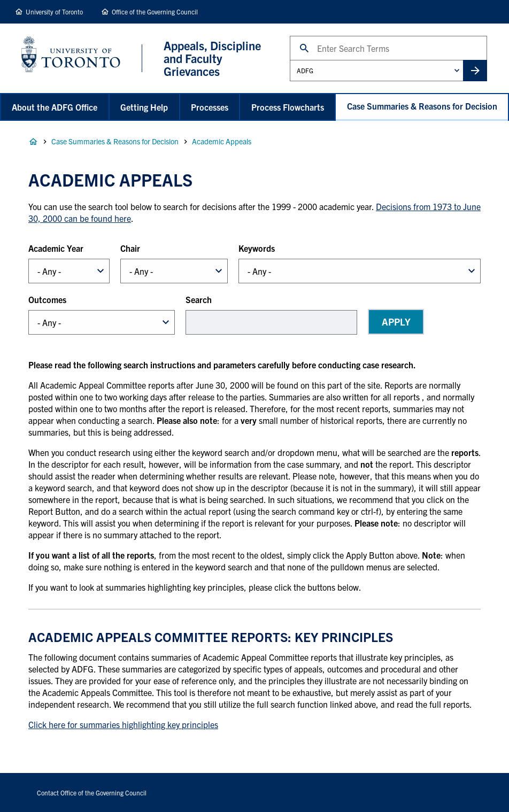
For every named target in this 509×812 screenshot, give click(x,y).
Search (290, 36)
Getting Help (144, 107)
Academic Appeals (222, 141)
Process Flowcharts (288, 107)
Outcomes (47, 299)
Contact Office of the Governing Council (92, 792)
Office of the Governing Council (155, 11)
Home (33, 142)
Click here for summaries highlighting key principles (123, 724)
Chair (130, 248)
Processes (210, 107)
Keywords (257, 248)
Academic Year (56, 248)
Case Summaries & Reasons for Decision (422, 106)
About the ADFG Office (55, 107)
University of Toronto (54, 11)
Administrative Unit (290, 60)
